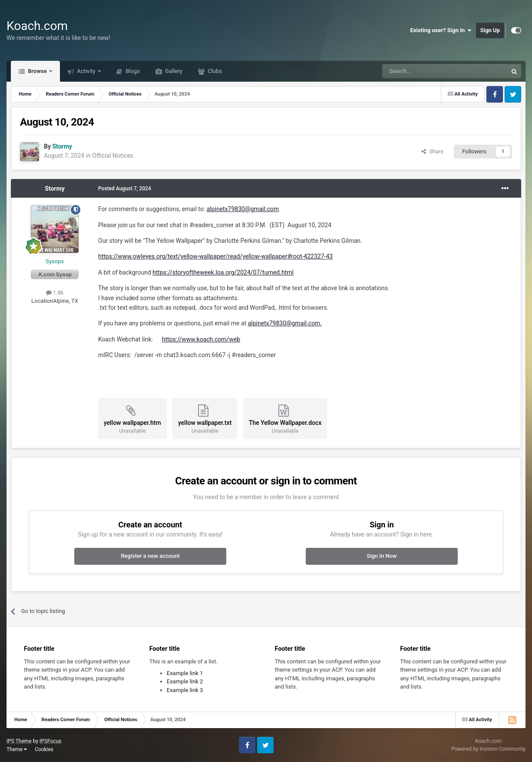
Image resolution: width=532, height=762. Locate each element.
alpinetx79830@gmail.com (243, 209)
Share (432, 151)
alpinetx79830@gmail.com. (285, 323)
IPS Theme (19, 741)
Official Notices (113, 156)
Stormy (55, 189)
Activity (86, 71)
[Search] (424, 71)
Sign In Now (382, 556)
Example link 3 (185, 690)
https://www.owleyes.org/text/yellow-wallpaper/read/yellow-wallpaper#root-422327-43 (215, 256)
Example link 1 (185, 673)
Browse (37, 71)
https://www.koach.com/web (201, 339)
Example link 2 (185, 681)
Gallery (173, 71)
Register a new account (150, 556)
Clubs (214, 71)
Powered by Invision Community (488, 749)
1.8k (55, 293)
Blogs (132, 71)
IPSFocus (50, 741)
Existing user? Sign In (441, 30)
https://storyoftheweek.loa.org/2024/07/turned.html (223, 272)
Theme (17, 749)
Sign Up (490, 30)
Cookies (44, 749)
